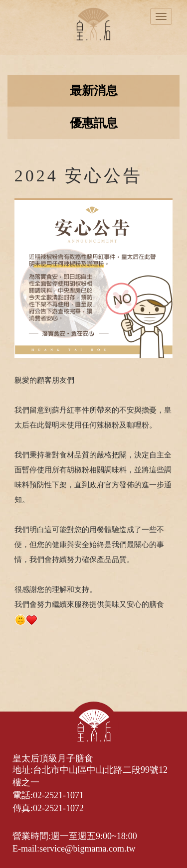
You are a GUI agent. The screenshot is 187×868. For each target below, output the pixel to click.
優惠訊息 (94, 123)
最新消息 (94, 91)
